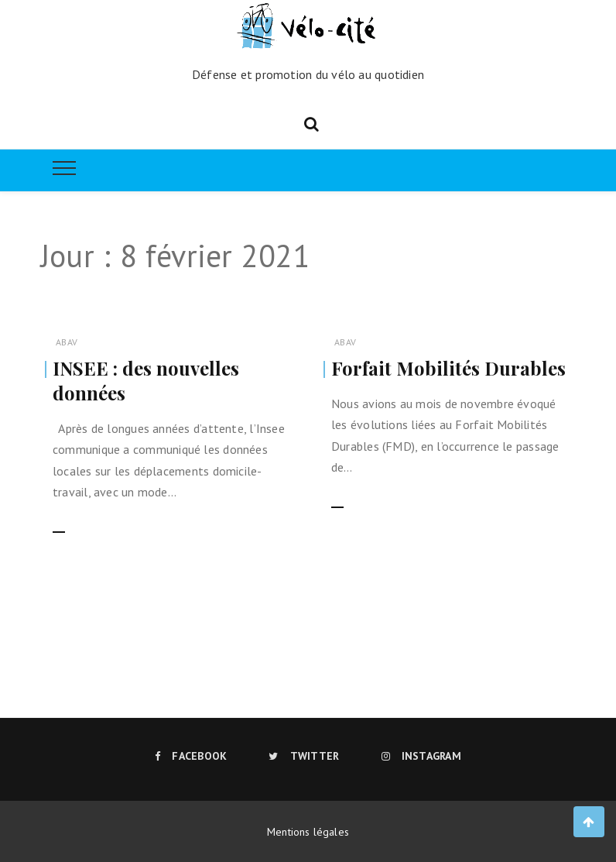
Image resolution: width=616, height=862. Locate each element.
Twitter (304, 756)
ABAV (67, 342)
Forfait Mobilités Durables (448, 368)
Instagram (421, 756)
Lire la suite (84, 523)
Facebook (191, 756)
